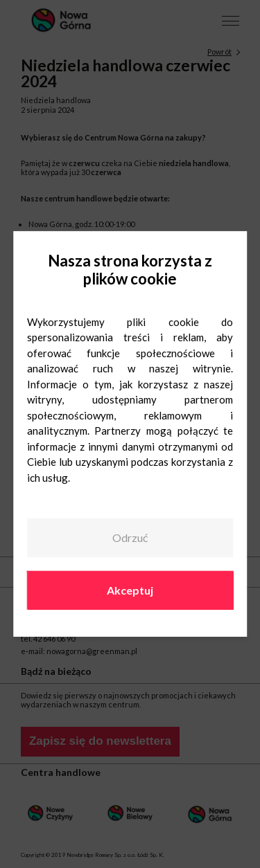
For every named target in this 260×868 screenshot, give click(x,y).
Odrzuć (130, 537)
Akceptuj (130, 589)
